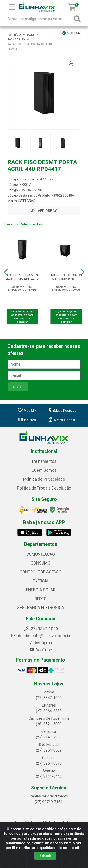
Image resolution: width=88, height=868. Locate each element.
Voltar (71, 33)
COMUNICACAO (41, 554)
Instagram (41, 643)
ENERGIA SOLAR (41, 590)
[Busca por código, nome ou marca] (38, 19)
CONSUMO (41, 563)
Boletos (27, 420)
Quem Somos (44, 470)
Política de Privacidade (44, 479)
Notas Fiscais (61, 420)
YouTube (41, 650)
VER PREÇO (44, 211)
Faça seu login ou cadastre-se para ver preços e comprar (22, 317)
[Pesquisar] (78, 19)
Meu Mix (27, 411)
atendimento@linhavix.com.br (41, 636)
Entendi (45, 856)
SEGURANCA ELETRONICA (41, 608)
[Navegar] (6, 272)
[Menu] (12, 7)
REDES (41, 599)
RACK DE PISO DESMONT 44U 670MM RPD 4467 (22, 277)
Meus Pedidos (62, 411)
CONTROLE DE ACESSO (41, 572)
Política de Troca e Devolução (44, 488)
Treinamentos (44, 461)
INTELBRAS (27, 201)
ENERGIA (41, 581)
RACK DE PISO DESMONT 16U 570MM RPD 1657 (66, 277)
